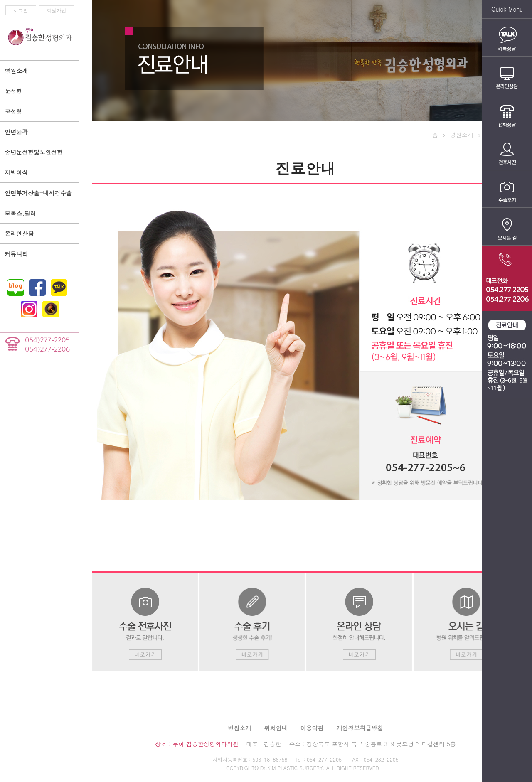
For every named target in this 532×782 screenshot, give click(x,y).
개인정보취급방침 (360, 728)
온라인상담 (19, 234)
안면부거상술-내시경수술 (38, 193)
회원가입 (57, 10)
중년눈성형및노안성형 (34, 152)
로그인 (21, 10)
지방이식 (16, 172)
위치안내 (276, 728)
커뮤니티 (16, 254)
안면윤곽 (16, 132)
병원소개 (240, 728)
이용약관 (312, 728)
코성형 (13, 111)
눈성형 (13, 91)
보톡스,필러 (20, 213)
